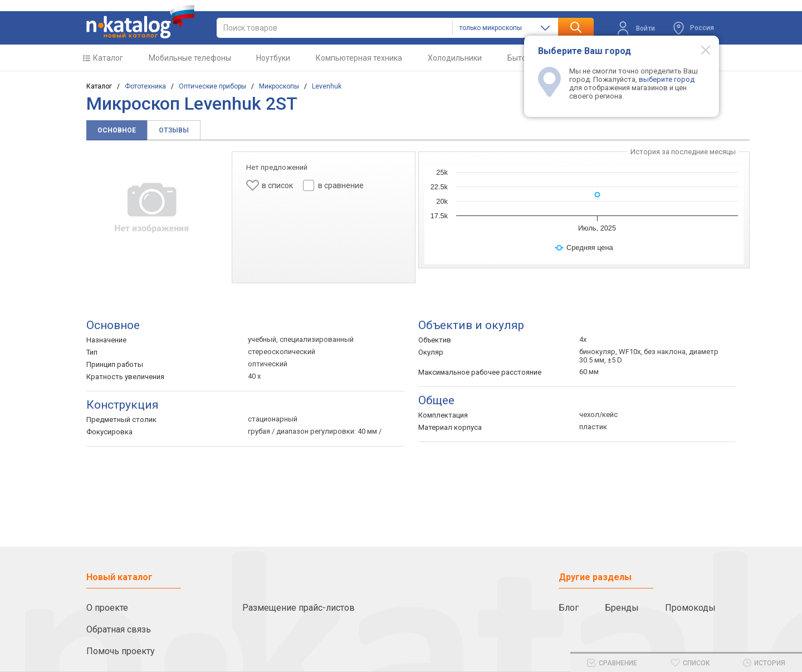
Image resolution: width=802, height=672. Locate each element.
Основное (117, 130)
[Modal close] (700, 50)
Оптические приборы (212, 86)
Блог (569, 608)
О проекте (107, 608)
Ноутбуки (273, 58)
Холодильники (455, 58)
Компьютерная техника (359, 58)
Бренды (622, 608)
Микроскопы (279, 86)
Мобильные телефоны (190, 58)
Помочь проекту (121, 651)
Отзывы (174, 130)
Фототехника (145, 86)
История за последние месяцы (683, 152)
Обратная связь (119, 629)
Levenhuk (327, 86)
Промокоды (690, 608)
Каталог (108, 58)
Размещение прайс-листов (299, 608)
